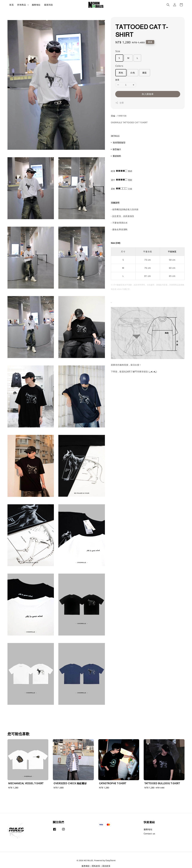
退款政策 (106, 866)
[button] (168, 5)
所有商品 (22, 5)
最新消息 (48, 5)
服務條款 (86, 866)
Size (118, 51)
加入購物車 (148, 94)
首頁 (11, 5)
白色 (133, 73)
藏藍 (145, 73)
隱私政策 (96, 866)
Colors (119, 66)
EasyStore (111, 860)
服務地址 (36, 5)
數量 (117, 80)
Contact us (149, 834)
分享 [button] (120, 103)
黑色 (121, 73)
